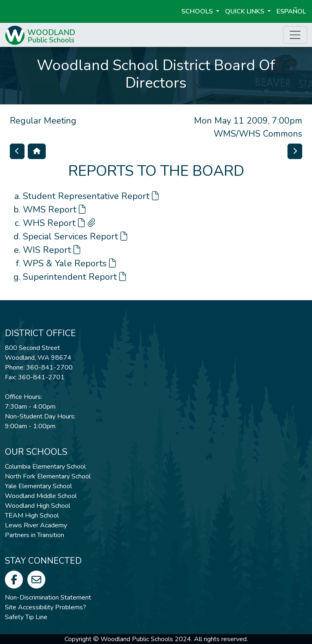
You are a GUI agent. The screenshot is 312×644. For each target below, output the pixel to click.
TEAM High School (32, 516)
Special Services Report (75, 237)
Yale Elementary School (38, 486)
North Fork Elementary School (48, 476)
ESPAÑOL (291, 11)
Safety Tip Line (26, 617)
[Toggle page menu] (295, 35)
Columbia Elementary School (45, 467)
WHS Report (59, 223)
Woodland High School (38, 506)
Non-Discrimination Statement (48, 598)
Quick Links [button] (245, 11)
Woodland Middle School (41, 496)
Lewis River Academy (36, 525)
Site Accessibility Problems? (46, 607)
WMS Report (54, 210)
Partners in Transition (35, 535)
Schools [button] (198, 11)
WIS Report (52, 250)
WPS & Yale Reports (69, 263)
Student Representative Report (91, 196)
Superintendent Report (75, 277)
